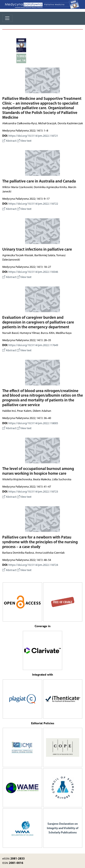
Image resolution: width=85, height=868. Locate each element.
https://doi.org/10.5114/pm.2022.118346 (33, 272)
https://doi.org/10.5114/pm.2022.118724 (33, 565)
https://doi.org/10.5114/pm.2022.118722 (33, 204)
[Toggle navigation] (7, 18)
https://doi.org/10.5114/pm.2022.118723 (33, 492)
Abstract (9, 141)
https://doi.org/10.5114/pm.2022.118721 (33, 136)
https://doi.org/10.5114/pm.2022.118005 (33, 423)
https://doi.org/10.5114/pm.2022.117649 (33, 345)
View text (24, 141)
